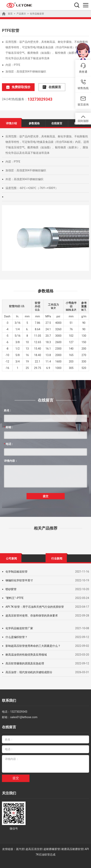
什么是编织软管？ (17, 637)
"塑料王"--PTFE (15, 598)
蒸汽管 (20, 849)
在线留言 (52, 87)
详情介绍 (11, 123)
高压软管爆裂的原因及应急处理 (25, 663)
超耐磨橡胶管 (52, 849)
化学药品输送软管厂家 (19, 628)
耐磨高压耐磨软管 (72, 849)
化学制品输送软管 (17, 572)
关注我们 (9, 793)
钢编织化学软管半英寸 (19, 580)
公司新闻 (11, 558)
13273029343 (40, 99)
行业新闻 (57, 558)
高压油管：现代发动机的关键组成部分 (29, 672)
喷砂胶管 (11, 589)
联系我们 (9, 700)
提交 (46, 496)
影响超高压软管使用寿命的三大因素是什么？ (33, 646)
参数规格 (34, 123)
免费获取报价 (18, 87)
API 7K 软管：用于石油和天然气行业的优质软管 (35, 607)
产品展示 (21, 14)
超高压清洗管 (34, 849)
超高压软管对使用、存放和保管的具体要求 (32, 616)
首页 (10, 14)
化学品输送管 (37, 14)
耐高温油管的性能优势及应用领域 (26, 655)
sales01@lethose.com (24, 717)
